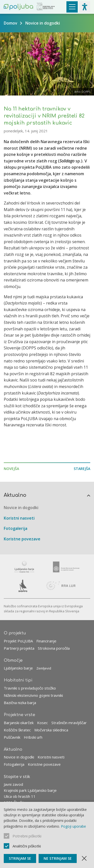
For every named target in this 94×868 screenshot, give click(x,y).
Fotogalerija (16, 528)
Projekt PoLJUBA (18, 641)
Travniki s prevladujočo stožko (30, 688)
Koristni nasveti (19, 518)
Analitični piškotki (27, 846)
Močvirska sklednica (51, 730)
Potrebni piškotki (27, 836)
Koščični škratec (17, 730)
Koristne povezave (22, 539)
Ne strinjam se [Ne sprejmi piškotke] (58, 858)
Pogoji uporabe (73, 826)
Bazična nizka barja (20, 703)
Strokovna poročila (54, 648)
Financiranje (46, 641)
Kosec (42, 723)
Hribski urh (33, 737)
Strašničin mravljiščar (69, 723)
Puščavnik (12, 737)
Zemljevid (44, 668)
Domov (11, 23)
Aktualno (15, 495)
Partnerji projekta (19, 648)
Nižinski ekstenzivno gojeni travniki (33, 695)
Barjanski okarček (19, 723)
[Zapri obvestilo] (84, 858)
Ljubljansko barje (18, 668)
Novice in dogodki (43, 23)
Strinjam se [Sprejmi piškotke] (20, 858)
